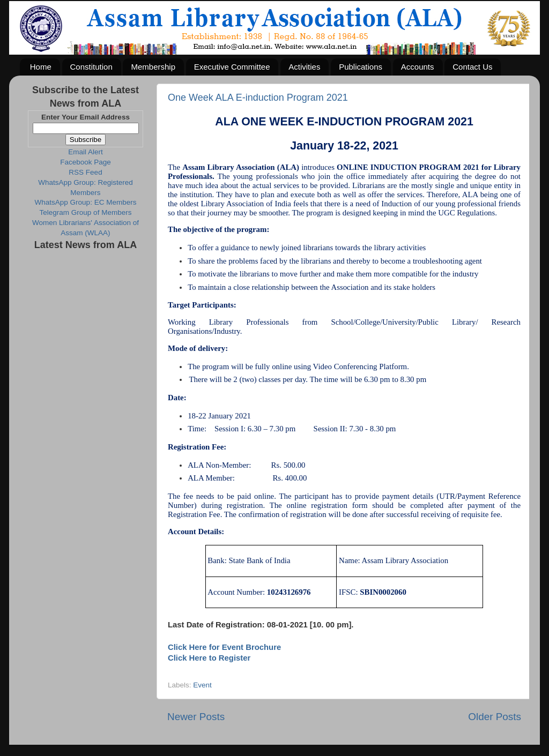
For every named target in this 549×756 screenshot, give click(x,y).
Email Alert (86, 152)
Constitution (91, 67)
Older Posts (495, 717)
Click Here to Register (209, 658)
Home (41, 67)
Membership (153, 67)
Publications (361, 67)
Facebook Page (86, 162)
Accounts (418, 67)
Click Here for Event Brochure (224, 647)
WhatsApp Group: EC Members (86, 202)
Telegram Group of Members (86, 212)
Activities (304, 67)
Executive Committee (232, 67)
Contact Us (472, 67)
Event (202, 685)
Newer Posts (196, 717)
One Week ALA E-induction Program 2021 (258, 98)
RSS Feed (85, 172)
